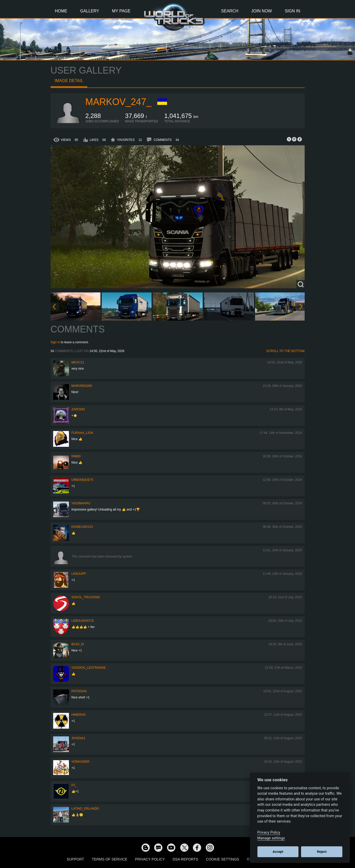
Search (230, 11)
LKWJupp (79, 574)
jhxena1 (78, 738)
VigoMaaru (81, 503)
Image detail (69, 81)
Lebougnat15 (83, 621)
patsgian (79, 691)
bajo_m (78, 644)
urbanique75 (82, 480)
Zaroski (78, 409)
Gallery (90, 11)
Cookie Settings (223, 859)
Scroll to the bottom (285, 351)
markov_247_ (119, 102)
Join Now (262, 11)
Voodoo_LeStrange (89, 668)
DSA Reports (185, 859)
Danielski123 (82, 527)
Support (75, 859)
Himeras (79, 715)
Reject (322, 852)
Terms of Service (110, 859)
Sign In (293, 11)
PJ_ (74, 785)
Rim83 (76, 456)
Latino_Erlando (85, 809)
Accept (278, 852)
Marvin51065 (82, 386)
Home (61, 11)
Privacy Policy (150, 859)
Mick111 (78, 362)
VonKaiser (81, 762)
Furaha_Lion (82, 433)
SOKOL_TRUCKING (86, 597)
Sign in (55, 342)
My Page (121, 11)
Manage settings (271, 838)
